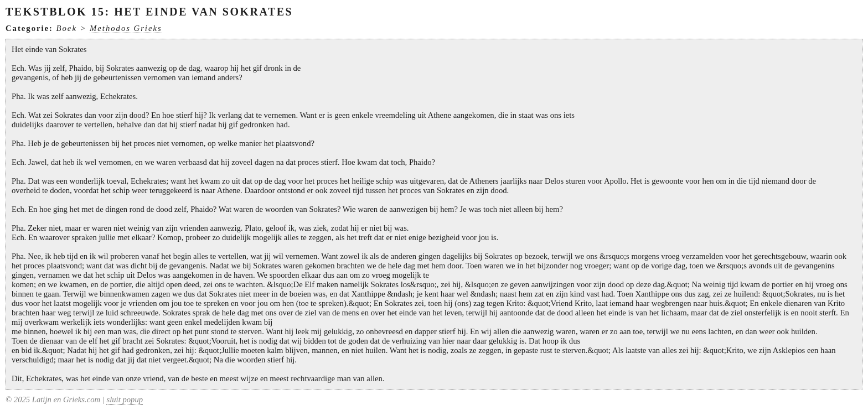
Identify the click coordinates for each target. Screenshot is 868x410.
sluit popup (125, 399)
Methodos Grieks (126, 28)
